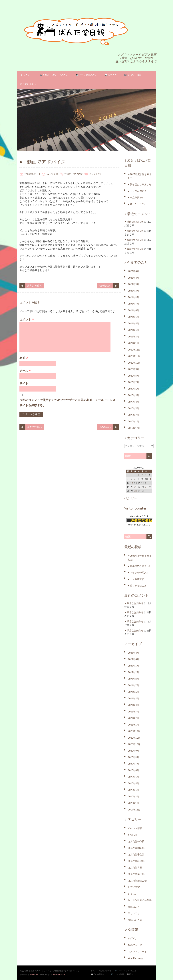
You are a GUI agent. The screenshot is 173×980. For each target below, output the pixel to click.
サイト (24, 383)
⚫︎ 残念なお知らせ (134, 222)
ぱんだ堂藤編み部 (137, 881)
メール (25, 371)
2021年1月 (133, 343)
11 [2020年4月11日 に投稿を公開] (150, 479)
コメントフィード (137, 952)
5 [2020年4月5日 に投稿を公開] (127, 479)
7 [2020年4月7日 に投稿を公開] (135, 479)
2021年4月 (133, 324)
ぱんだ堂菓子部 (136, 874)
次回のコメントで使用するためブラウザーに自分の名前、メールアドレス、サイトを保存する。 (69, 403)
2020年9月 (133, 369)
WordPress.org (135, 958)
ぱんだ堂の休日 (136, 841)
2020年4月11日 (32, 174)
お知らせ (133, 835)
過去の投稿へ (34, 286)
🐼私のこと (111, 75)
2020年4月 (133, 402)
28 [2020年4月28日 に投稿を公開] (135, 491)
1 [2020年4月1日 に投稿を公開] (138, 475)
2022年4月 (133, 278)
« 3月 (127, 499)
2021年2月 (133, 337)
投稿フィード (135, 945)
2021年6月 (133, 310)
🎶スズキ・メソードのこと (54, 75)
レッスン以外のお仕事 (140, 900)
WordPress (34, 974)
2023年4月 (133, 271)
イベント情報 (135, 828)
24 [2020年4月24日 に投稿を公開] (146, 487)
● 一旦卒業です (136, 198)
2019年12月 (134, 428)
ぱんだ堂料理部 (136, 861)
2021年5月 (133, 317)
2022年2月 (133, 291)
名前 (24, 358)
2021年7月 (133, 304)
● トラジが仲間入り (138, 191)
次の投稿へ (105, 286)
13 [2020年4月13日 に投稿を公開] (132, 483)
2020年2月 (133, 415)
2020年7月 (133, 382)
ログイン (133, 939)
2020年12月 (134, 350)
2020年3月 (133, 408)
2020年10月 (134, 363)
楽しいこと (134, 913)
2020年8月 (133, 376)
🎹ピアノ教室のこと (86, 75)
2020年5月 (133, 395)
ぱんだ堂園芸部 (136, 848)
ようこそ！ (26, 75)
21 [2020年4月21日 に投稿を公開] (135, 487)
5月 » (134, 499)
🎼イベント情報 (133, 75)
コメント (27, 319)
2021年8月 (133, 297)
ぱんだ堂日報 (135, 868)
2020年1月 (133, 422)
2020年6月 (133, 389)
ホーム (93, 971)
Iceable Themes (59, 974)
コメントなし (96, 174)
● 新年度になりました (140, 185)
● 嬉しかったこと (137, 204)
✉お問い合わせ (28, 84)
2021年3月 (133, 330)
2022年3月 (133, 284)
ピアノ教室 (77, 174)
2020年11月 (134, 356)
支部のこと (134, 907)
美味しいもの (135, 920)
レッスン (133, 894)
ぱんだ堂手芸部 (136, 854)
